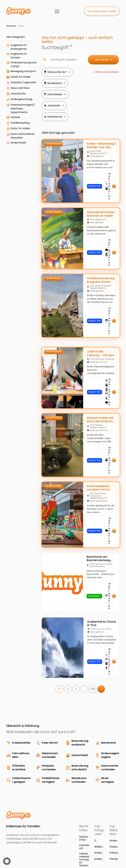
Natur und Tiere (17, 103)
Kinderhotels (18, 176)
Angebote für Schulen (19, 56)
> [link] (97, 657)
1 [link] (55, 657)
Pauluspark (114, 814)
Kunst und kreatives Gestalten (17, 167)
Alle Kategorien (16, 37)
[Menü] (57, 11)
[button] (7, 861)
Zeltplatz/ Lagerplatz (17, 94)
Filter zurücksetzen (107, 72)
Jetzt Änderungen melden (102, 11)
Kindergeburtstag (19, 117)
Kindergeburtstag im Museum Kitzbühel (114, 808)
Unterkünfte (18, 110)
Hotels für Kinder (17, 85)
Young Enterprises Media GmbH (40, 850)
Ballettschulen (99, 814)
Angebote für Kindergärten (19, 47)
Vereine (15, 140)
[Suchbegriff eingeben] (62, 60)
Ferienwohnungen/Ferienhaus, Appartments (19, 130)
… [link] (80, 657)
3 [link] (72, 657)
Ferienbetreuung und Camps (19, 66)
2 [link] (63, 657)
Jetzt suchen (103, 60)
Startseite (11, 26)
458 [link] (89, 657)
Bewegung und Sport (17, 77)
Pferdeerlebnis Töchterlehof (114, 827)
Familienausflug (19, 148)
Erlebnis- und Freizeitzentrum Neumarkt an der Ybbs (115, 820)
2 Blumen (99, 808)
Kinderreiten (99, 820)
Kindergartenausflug (99, 827)
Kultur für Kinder (16, 156)
